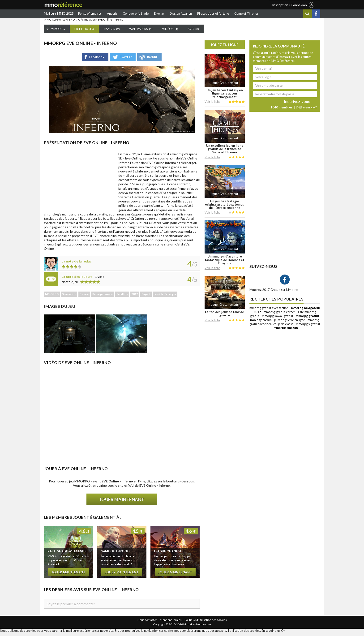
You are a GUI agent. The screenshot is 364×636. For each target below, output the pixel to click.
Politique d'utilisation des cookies (206, 623)
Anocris (112, 13)
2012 (135, 298)
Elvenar (159, 13)
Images (112, 32)
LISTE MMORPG (113, 5)
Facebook (316, 14)
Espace (84, 298)
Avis (193, 32)
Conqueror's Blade (136, 13)
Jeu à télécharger (165, 298)
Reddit (152, 60)
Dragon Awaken (181, 13)
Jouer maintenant (122, 503)
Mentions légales (171, 623)
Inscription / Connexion (289, 5)
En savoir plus (271, 634)
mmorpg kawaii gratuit (278, 319)
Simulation (89, 23)
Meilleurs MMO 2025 (59, 13)
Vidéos (170, 32)
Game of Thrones (246, 13)
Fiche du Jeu (84, 32)
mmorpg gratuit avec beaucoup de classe (284, 325)
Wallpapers (141, 32)
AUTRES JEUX (191, 5)
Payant (146, 298)
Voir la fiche (212, 105)
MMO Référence (55, 23)
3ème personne (103, 298)
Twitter (126, 60)
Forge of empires (90, 13)
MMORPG (74, 23)
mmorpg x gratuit (308, 327)
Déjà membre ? (306, 111)
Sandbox (122, 298)
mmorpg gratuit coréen (280, 315)
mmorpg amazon (286, 331)
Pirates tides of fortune (213, 13)
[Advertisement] (79, 185)
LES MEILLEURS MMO (153, 5)
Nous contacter (147, 623)
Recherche (308, 14)
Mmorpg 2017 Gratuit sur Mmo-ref (274, 293)
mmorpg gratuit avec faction (269, 311)
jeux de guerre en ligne (290, 323)
